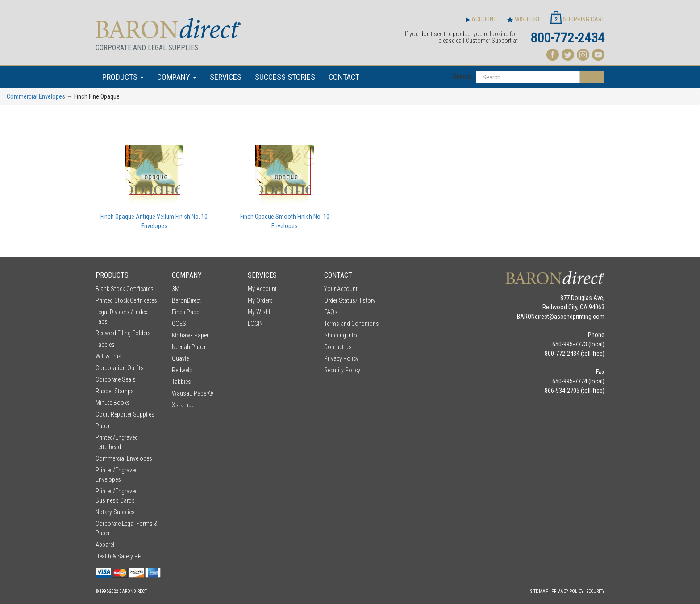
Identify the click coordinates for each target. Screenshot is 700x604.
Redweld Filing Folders (123, 333)
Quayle (180, 358)
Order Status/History (350, 300)
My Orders (260, 300)
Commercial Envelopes (36, 96)
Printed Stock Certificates (126, 300)
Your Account (341, 289)
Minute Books (113, 403)
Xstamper (184, 405)
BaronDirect (186, 300)
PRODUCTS (123, 77)
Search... (464, 76)
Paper (103, 426)
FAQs (331, 312)
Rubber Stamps (115, 391)
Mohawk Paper (190, 335)
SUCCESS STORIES (285, 77)
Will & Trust (109, 356)
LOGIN (255, 324)
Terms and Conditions (352, 324)
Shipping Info (341, 335)
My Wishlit (260, 312)
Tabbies (105, 345)
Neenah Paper (189, 347)
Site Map (539, 591)
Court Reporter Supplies (125, 414)
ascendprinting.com (579, 317)
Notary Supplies (115, 512)
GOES (179, 324)
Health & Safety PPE (120, 556)
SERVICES (226, 77)
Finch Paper (186, 312)
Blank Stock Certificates (125, 289)
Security (596, 591)
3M (176, 289)
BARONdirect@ (535, 317)
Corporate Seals (116, 379)
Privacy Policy (341, 358)
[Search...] (528, 77)
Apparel (105, 545)
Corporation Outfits (120, 368)
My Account (262, 289)
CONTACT (344, 77)
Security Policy (342, 370)
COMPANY (177, 77)
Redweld (182, 370)
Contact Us (338, 347)
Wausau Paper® (193, 393)
